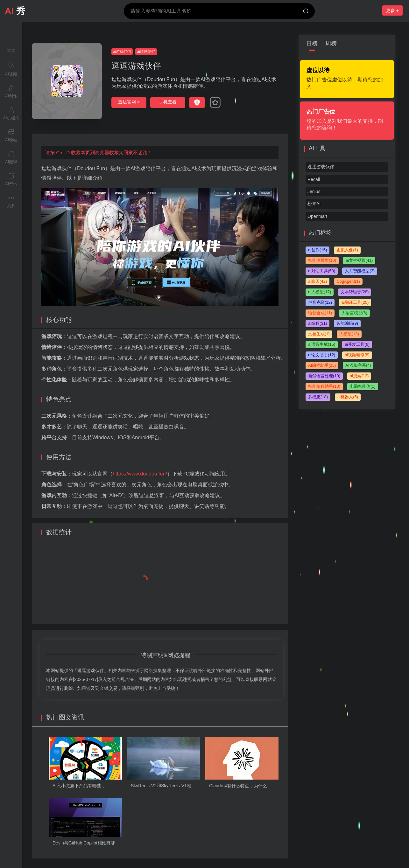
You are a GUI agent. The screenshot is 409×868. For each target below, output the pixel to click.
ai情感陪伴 (146, 52)
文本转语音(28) (355, 292)
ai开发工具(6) (357, 344)
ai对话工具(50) (322, 271)
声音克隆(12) (320, 302)
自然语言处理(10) (324, 376)
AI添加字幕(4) (358, 365)
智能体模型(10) (322, 260)
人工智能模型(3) (360, 271)
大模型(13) (349, 334)
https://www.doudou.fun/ (140, 474)
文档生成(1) (319, 334)
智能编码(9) (347, 323)
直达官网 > (129, 102)
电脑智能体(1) (363, 386)
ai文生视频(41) (359, 260)
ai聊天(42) (317, 281)
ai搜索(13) (359, 376)
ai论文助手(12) (322, 355)
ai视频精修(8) (357, 355)
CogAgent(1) (348, 281)
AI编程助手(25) (322, 365)
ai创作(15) (317, 250)
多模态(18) (318, 397)
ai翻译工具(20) (355, 302)
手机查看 (168, 102)
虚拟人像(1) (347, 250)
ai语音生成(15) (322, 344)
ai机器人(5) (348, 397)
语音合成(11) (320, 313)
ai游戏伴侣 (122, 52)
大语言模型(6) (354, 313)
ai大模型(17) (320, 292)
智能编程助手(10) (324, 386)
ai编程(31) (317, 323)
